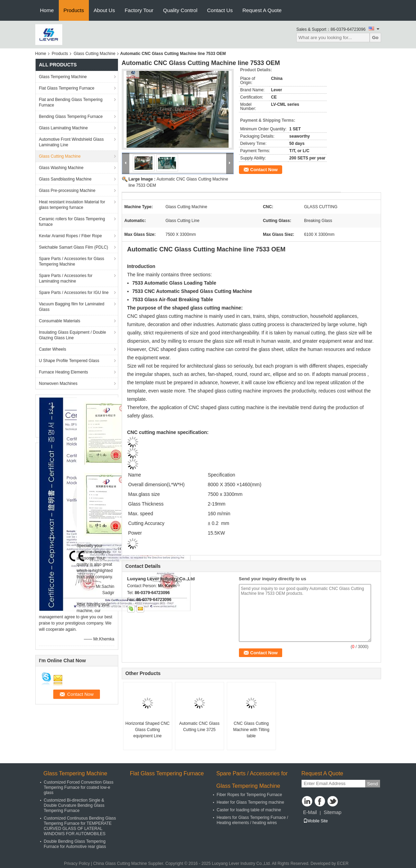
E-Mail (310, 812)
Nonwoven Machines (58, 384)
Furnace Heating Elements (64, 372)
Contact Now (264, 170)
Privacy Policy (77, 864)
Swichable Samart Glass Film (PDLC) (74, 247)
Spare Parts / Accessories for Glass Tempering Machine (72, 261)
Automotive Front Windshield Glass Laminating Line (71, 142)
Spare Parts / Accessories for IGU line (74, 293)
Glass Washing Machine (61, 168)
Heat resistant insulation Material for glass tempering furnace (72, 205)
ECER (343, 864)
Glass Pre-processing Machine (67, 191)
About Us (104, 10)
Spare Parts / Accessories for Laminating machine (66, 278)
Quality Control (180, 10)
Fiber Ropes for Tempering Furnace (249, 795)
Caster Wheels (53, 349)
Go (375, 38)
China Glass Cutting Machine (120, 864)
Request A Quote (262, 10)
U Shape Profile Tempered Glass (69, 361)
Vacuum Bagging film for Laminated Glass (72, 307)
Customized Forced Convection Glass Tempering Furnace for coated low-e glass (79, 787)
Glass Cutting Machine (95, 54)
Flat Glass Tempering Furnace (67, 88)
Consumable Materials (60, 321)
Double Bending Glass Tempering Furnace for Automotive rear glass (75, 844)
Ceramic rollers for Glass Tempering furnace (72, 222)
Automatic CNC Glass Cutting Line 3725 (199, 727)
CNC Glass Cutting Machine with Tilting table (251, 730)
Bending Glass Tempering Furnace (71, 117)
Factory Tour (139, 10)
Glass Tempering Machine (63, 77)
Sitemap (332, 812)
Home (47, 10)
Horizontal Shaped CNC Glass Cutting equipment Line (147, 730)
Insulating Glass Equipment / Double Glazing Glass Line (73, 335)
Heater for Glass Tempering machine (251, 802)
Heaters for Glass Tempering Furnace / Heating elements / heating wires (253, 820)
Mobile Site (316, 821)
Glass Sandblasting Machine (65, 179)
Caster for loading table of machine (249, 810)
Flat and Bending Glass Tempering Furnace (71, 102)
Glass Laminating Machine (63, 128)
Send (373, 784)
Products (74, 10)
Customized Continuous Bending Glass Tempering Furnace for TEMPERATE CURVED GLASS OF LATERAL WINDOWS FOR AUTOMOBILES (80, 826)
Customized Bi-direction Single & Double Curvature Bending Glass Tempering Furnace (74, 805)
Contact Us (220, 10)
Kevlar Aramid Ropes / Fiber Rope (71, 236)
